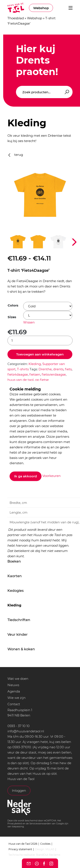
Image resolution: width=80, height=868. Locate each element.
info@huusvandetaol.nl (26, 731)
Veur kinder (18, 635)
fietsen (35, 374)
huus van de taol (21, 380)
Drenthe (45, 369)
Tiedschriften (19, 620)
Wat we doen (18, 679)
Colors (13, 305)
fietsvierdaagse (54, 374)
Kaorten (15, 576)
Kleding (14, 605)
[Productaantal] (40, 341)
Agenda (14, 691)
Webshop (41, 8)
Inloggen (19, 791)
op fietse (42, 380)
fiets (68, 369)
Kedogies (16, 591)
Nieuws (13, 685)
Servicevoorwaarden (40, 824)
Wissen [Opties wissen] (29, 322)
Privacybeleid (15, 824)
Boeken (14, 561)
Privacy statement (20, 849)
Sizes (12, 317)
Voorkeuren (51, 476)
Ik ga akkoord (26, 476)
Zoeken (66, 92)
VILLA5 (50, 849)
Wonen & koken (21, 649)
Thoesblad (16, 18)
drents (58, 369)
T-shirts (23, 369)
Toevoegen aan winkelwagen (40, 354)
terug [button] (16, 155)
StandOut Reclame (48, 855)
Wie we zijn (16, 698)
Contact (14, 704)
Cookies (45, 844)
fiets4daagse (18, 374)
